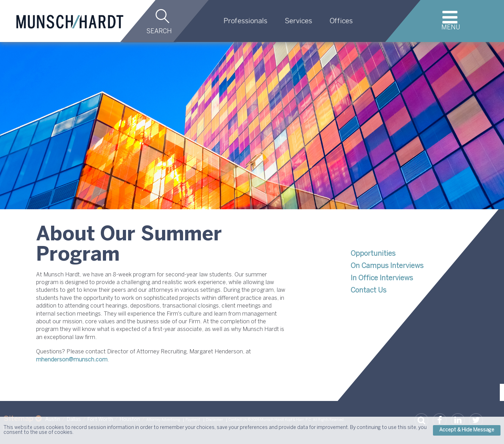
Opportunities (373, 254)
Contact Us (369, 291)
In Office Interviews (382, 278)
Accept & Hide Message (467, 430)
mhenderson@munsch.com (72, 360)
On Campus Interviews (387, 266)
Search (159, 32)
